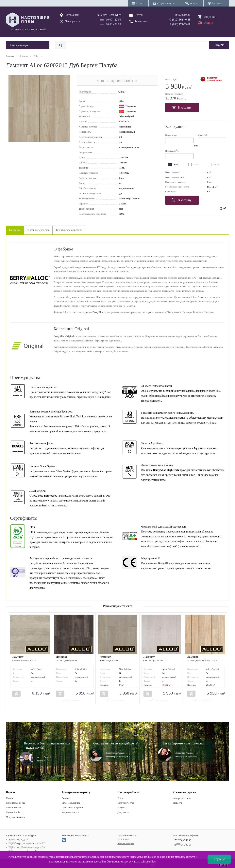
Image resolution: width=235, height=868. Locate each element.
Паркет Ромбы (13, 812)
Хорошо (219, 859)
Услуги (121, 808)
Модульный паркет (16, 817)
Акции (209, 23)
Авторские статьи (182, 798)
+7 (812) (180, 20)
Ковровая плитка (70, 812)
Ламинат (66, 798)
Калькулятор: (176, 127)
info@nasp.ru (183, 15)
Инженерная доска (15, 803)
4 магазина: (72, 15)
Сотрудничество (126, 803)
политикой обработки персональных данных (82, 857)
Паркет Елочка (13, 808)
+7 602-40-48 (182, 840)
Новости (178, 803)
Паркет (9, 798)
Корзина (210, 17)
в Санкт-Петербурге (109, 15)
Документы (123, 812)
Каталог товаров (126, 843)
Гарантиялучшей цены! (215, 79)
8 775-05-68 (183, 845)
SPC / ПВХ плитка (71, 803)
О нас (120, 798)
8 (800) (180, 24)
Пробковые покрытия (73, 808)
